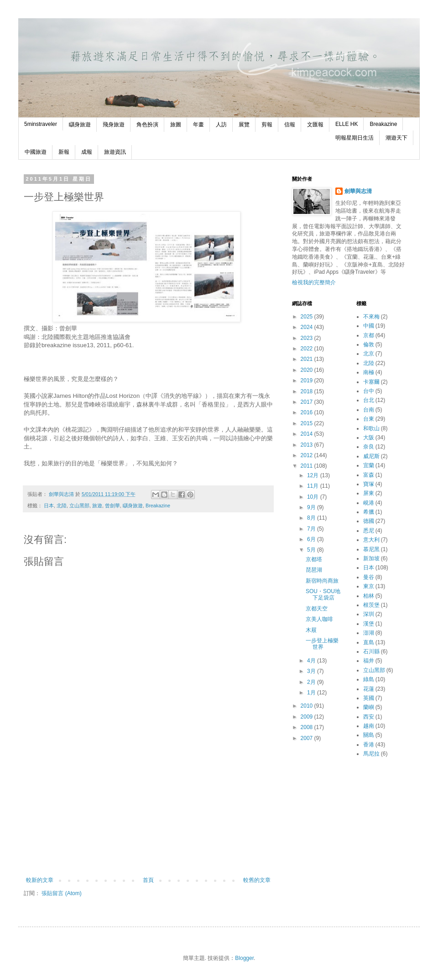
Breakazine (383, 124)
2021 (308, 359)
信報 (290, 125)
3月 (312, 671)
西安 (369, 717)
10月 (314, 497)
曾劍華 (112, 506)
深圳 (369, 614)
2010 (308, 706)
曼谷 (369, 577)
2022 (308, 349)
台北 (369, 400)
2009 (308, 717)
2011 (308, 466)
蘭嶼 (369, 707)
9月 (312, 507)
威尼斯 (371, 456)
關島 (369, 735)
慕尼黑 (371, 549)
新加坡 (371, 558)
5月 (312, 550)
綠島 (369, 679)
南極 (369, 372)
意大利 (371, 540)
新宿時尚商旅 (322, 581)
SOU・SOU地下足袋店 (323, 594)
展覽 (244, 125)
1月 (312, 693)
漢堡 (369, 624)
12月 (314, 475)
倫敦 (369, 344)
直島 (369, 642)
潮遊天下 (396, 138)
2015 (308, 423)
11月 (314, 486)
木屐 (311, 630)
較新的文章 (40, 880)
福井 (369, 661)
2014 (308, 434)
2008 (308, 727)
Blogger (244, 958)
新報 (64, 152)
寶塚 (369, 484)
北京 (369, 354)
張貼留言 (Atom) (61, 893)
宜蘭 (369, 465)
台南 (369, 410)
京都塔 (314, 559)
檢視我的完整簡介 (314, 282)
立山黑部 (79, 506)
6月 (312, 539)
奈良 (369, 447)
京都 (369, 335)
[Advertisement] (148, 820)
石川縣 (371, 652)
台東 (369, 419)
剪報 (267, 125)
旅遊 (97, 506)
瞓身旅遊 (80, 125)
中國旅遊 (36, 152)
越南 (369, 726)
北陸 (62, 506)
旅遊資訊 (115, 152)
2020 (308, 370)
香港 (369, 745)
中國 (369, 326)
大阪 (369, 438)
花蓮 (369, 689)
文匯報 (315, 125)
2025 (308, 317)
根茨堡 (371, 605)
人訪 (221, 125)
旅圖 (176, 125)
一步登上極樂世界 (322, 644)
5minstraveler (41, 124)
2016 (308, 412)
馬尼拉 (371, 754)
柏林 (369, 596)
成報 (87, 152)
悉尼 (369, 531)
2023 (308, 338)
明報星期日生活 (355, 138)
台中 (369, 391)
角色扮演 (147, 125)
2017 (308, 402)
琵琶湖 (314, 570)
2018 (308, 391)
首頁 (148, 880)
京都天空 (317, 609)
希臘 (369, 512)
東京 (369, 586)
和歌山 (371, 428)
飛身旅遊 (114, 125)
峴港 (369, 503)
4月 (312, 661)
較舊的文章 (257, 880)
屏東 (369, 493)
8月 (312, 518)
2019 (308, 381)
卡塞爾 (371, 382)
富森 (369, 475)
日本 (49, 506)
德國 (369, 521)
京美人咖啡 (319, 619)
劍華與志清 (358, 191)
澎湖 (369, 633)
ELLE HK (347, 124)
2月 (312, 682)
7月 (312, 529)
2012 (308, 455)
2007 (308, 738)
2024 (308, 327)
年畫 (198, 125)
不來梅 (371, 317)
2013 (308, 445)
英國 (369, 698)
